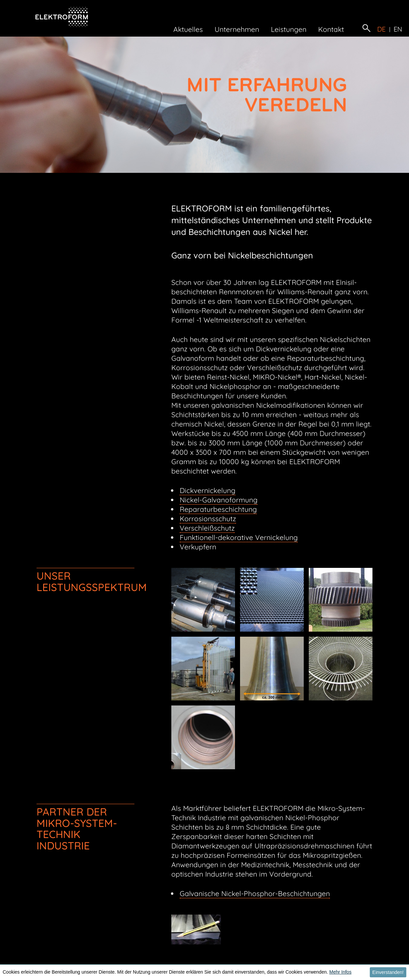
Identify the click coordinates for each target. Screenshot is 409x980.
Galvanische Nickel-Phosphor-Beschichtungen (255, 893)
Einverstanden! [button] (388, 972)
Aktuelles (188, 29)
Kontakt (331, 29)
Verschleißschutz (207, 528)
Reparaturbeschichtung (218, 509)
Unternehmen (237, 29)
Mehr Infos (340, 972)
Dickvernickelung (208, 490)
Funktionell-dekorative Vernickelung (239, 537)
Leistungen (289, 29)
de (382, 29)
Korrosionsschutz (208, 519)
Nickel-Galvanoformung (219, 500)
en (398, 29)
